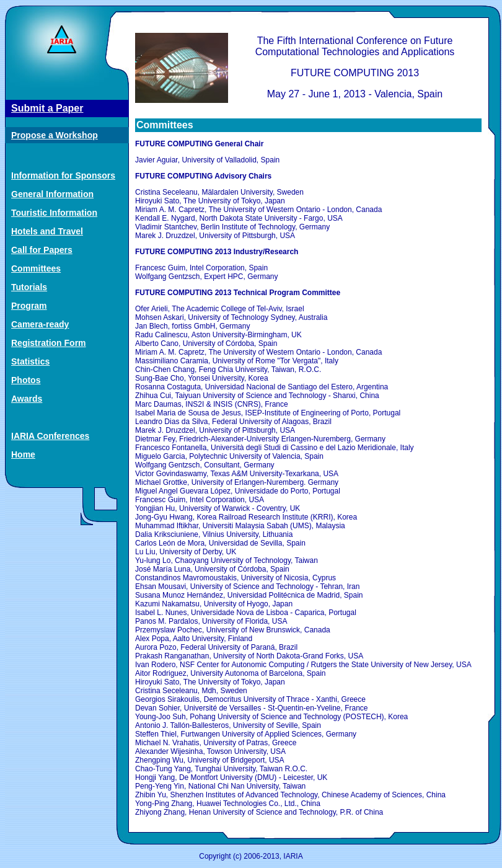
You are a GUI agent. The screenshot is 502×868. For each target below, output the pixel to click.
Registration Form (49, 343)
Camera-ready (40, 324)
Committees (36, 268)
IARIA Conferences (50, 436)
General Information (52, 194)
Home (23, 454)
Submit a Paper (47, 108)
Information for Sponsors (63, 175)
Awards (27, 399)
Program (29, 306)
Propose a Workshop (55, 135)
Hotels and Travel (47, 231)
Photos (26, 380)
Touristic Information (54, 213)
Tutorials (29, 287)
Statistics (30, 361)
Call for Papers (42, 250)
